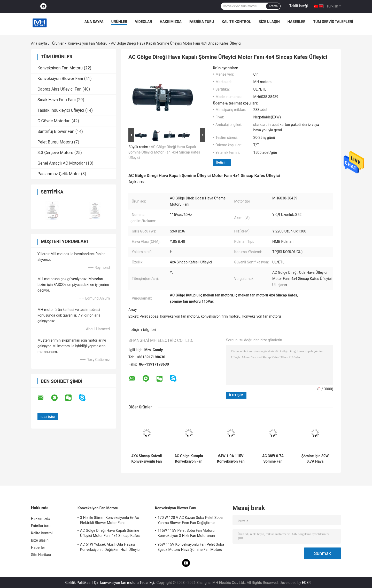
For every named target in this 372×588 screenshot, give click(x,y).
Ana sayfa (94, 22)
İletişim (222, 162)
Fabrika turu (202, 22)
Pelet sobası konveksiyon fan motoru (169, 316)
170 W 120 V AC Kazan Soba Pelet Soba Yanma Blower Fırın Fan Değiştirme (190, 520)
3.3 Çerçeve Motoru (55, 153)
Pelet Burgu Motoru (55, 142)
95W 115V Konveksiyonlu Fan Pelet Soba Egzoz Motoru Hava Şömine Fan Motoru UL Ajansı (191, 548)
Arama (273, 6)
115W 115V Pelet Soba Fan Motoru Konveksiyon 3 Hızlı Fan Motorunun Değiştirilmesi (186, 534)
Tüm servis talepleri (333, 22)
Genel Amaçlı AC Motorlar (61, 163)
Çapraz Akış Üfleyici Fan (59, 89)
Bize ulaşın (269, 22)
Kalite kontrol (236, 22)
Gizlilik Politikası (78, 583)
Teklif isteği (299, 6)
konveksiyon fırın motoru (220, 316)
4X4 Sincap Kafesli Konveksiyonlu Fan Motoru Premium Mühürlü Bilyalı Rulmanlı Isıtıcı (146, 459)
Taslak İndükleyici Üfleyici (61, 110)
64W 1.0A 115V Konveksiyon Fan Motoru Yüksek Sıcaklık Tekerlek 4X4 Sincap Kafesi (231, 459)
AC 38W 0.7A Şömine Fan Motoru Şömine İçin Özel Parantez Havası (273, 459)
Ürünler (119, 22)
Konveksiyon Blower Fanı (60, 79)
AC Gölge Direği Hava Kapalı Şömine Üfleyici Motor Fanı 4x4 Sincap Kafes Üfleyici (164, 152)
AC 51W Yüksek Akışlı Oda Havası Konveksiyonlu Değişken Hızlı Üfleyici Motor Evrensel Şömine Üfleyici (110, 548)
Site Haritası (41, 555)
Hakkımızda (171, 22)
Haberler (297, 22)
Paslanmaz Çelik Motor (59, 174)
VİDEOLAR (143, 22)
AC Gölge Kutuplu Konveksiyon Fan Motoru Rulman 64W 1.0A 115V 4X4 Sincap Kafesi (189, 459)
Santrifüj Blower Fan (56, 131)
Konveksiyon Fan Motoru (87, 43)
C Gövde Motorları (54, 121)
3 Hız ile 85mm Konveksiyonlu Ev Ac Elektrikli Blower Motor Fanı (110, 520)
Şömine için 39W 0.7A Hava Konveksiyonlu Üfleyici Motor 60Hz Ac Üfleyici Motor (315, 459)
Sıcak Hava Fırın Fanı (57, 100)
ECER (306, 583)
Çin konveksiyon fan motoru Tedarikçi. (125, 583)
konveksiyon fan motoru (262, 316)
